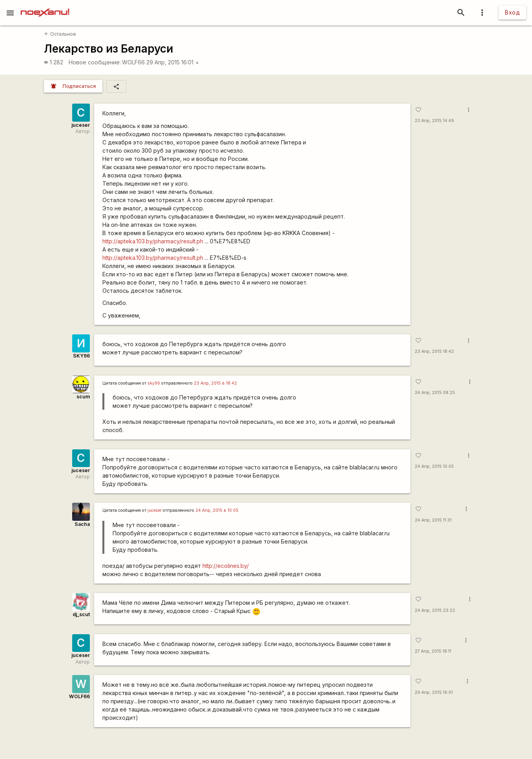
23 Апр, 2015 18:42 (434, 351)
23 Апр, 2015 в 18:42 (215, 383)
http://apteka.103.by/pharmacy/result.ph (153, 241)
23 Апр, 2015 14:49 (434, 121)
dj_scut (81, 614)
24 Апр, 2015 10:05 (434, 466)
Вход (512, 12)
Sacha (82, 524)
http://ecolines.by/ (226, 566)
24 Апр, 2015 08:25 (435, 393)
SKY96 (81, 356)
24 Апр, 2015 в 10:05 (217, 510)
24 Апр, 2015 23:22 (435, 610)
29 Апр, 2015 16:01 (173, 62)
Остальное (60, 34)
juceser (81, 125)
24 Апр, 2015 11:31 (433, 520)
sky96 (154, 383)
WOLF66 (133, 62)
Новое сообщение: (95, 62)
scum (83, 397)
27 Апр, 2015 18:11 (433, 651)
